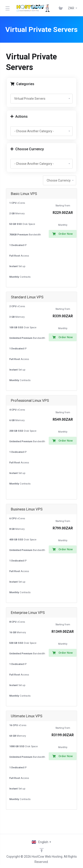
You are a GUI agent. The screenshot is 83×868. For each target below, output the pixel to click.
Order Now (63, 234)
